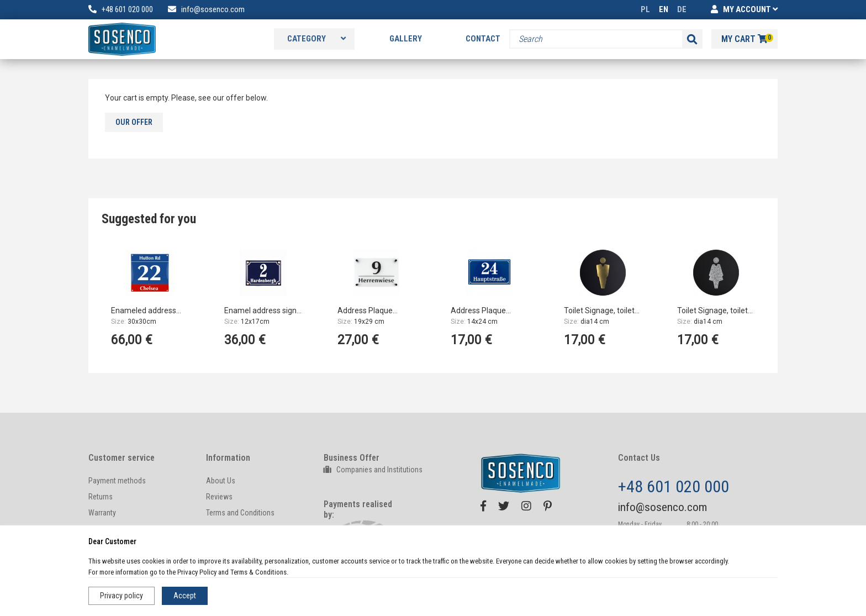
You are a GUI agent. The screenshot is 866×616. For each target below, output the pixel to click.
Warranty (102, 513)
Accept (185, 596)
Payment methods (117, 481)
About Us (221, 481)
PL (645, 9)
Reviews (219, 497)
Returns (101, 497)
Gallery (406, 39)
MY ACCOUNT (744, 9)
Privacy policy (122, 596)
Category (316, 39)
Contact (483, 39)
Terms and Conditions (240, 513)
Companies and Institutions (373, 470)
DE (682, 9)
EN (664, 9)
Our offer (134, 122)
